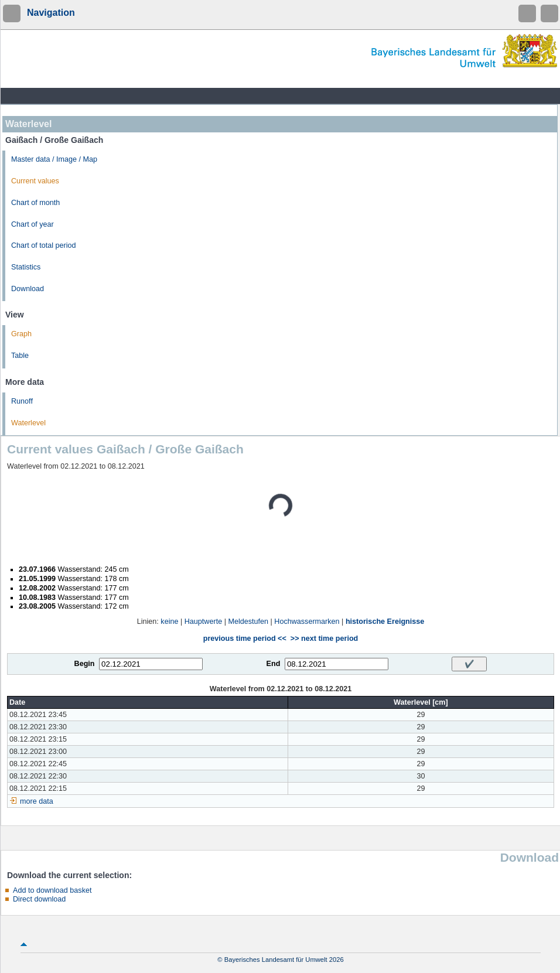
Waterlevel (28, 423)
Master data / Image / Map (54, 159)
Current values (35, 181)
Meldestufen (248, 622)
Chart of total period (44, 245)
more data (37, 801)
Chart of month (35, 203)
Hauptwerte (203, 622)
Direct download (39, 899)
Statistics (26, 267)
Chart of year (33, 224)
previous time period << (245, 639)
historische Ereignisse (385, 622)
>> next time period (324, 639)
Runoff (22, 401)
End (274, 664)
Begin (85, 664)
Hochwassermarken (307, 622)
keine (169, 622)
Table (20, 356)
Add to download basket (52, 890)
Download (28, 289)
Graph (21, 334)
